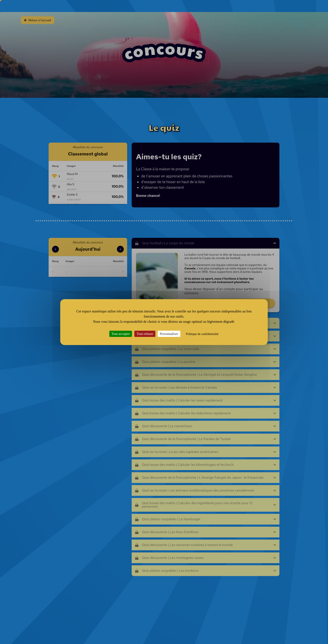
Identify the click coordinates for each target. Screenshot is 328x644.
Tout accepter (121, 334)
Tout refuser (145, 334)
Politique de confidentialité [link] (202, 334)
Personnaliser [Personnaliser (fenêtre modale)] (169, 334)
